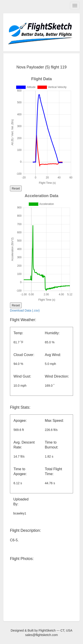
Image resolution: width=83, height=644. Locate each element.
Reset (16, 188)
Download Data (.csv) (25, 310)
